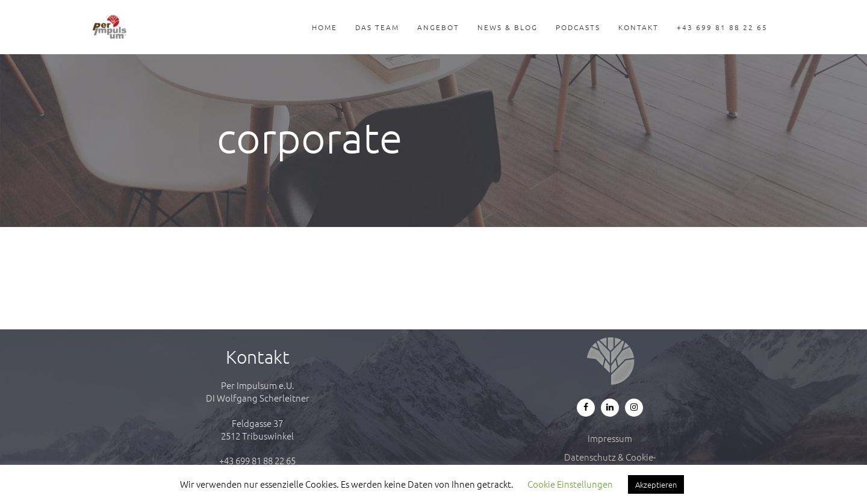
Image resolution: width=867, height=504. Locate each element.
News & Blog (508, 27)
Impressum (610, 438)
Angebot (438, 27)
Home (325, 27)
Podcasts (578, 27)
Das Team (377, 27)
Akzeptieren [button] (656, 484)
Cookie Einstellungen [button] (570, 484)
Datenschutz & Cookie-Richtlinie (610, 463)
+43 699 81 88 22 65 (722, 27)
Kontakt (639, 27)
